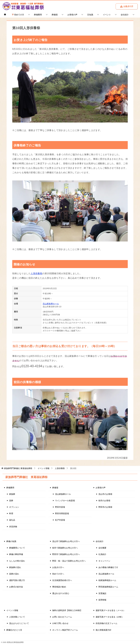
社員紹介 (102, 554)
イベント (107, 15)
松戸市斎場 (60, 520)
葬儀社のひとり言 (14, 630)
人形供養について (17, 617)
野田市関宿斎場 (62, 513)
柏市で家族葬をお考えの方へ (65, 548)
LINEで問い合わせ (60, 623)
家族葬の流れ (15, 567)
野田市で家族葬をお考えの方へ (66, 554)
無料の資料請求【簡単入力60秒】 (67, 610)
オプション (14, 507)
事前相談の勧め (59, 587)
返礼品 (12, 520)
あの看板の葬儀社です (108, 567)
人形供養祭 (36, 273)
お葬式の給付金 (16, 587)
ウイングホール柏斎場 (65, 501)
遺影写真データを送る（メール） (110, 610)
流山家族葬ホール (51, 304)
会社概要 (102, 548)
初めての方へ (58, 574)
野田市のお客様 (105, 507)
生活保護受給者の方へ (62, 580)
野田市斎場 (60, 507)
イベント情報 (12, 610)
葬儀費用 (38, 15)
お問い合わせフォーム (62, 617)
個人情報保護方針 (104, 630)
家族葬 (12, 494)
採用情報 (102, 600)
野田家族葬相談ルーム (108, 587)
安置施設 (102, 593)
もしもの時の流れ (17, 561)
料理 (11, 513)
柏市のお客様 (104, 501)
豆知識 (90, 15)
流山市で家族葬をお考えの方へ (66, 541)
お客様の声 (72, 15)
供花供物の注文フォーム (106, 623)
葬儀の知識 (11, 541)
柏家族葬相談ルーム (107, 580)
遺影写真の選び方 (17, 580)
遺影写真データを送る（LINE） (110, 617)
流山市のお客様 (105, 494)
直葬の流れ (14, 574)
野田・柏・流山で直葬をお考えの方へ (69, 561)
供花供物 (13, 527)
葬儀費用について (17, 548)
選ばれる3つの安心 (61, 593)
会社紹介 (125, 15)
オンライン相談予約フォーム (65, 630)
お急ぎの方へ (58, 567)
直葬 (11, 501)
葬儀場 (55, 15)
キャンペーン (104, 561)
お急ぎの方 (127, 6)
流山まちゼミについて (19, 623)
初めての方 (18, 15)
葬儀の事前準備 (16, 554)
